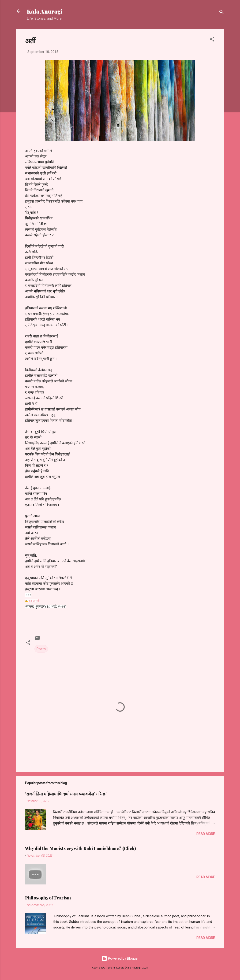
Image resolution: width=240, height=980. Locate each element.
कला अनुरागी (34, 601)
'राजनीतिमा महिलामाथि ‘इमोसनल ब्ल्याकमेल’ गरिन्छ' (66, 794)
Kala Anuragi (45, 11)
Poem (41, 649)
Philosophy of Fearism (48, 898)
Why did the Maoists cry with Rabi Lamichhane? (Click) (81, 848)
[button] (212, 40)
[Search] (221, 13)
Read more (206, 834)
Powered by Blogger (120, 958)
